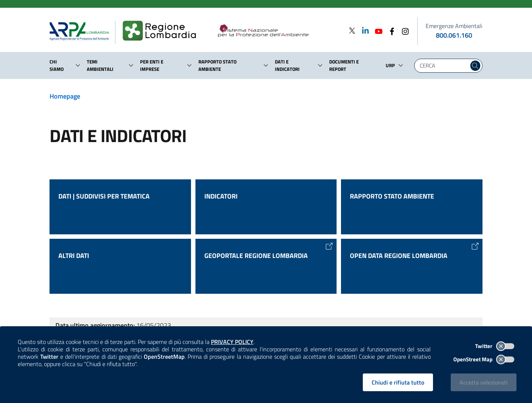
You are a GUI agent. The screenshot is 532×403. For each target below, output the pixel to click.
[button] (78, 65)
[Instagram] (403, 30)
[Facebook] (390, 30)
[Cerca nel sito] (475, 66)
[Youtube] (376, 30)
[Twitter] (352, 30)
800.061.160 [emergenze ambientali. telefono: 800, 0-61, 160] (454, 35)
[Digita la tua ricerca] (443, 66)
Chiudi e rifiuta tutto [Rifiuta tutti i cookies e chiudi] (398, 382)
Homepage (65, 96)
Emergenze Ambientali (454, 26)
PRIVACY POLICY (232, 342)
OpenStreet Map (484, 359)
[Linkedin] (363, 30)
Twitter (495, 346)
